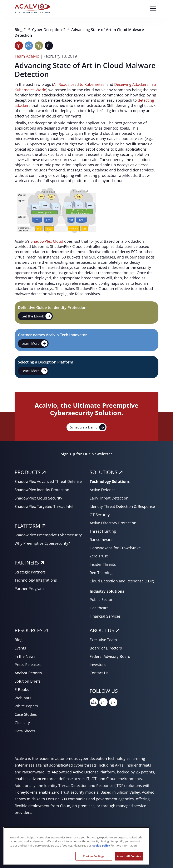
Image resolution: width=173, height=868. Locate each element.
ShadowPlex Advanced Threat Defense (48, 481)
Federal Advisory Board (110, 656)
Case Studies (26, 714)
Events (20, 648)
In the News (25, 656)
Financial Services (105, 616)
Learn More (34, 343)
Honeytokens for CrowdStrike (115, 548)
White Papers (26, 706)
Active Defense (103, 490)
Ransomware (101, 540)
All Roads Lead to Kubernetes (79, 84)
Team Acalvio (27, 56)
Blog (19, 30)
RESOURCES (29, 630)
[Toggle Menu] (153, 8)
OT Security (100, 515)
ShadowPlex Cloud (47, 241)
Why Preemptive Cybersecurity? (42, 543)
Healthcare (99, 608)
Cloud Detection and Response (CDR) (122, 581)
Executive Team (103, 640)
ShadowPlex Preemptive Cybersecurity (48, 535)
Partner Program (29, 588)
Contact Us (99, 673)
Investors (98, 664)
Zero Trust (99, 556)
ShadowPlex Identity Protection (42, 490)
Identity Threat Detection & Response (122, 506)
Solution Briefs (28, 681)
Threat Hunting (103, 531)
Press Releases (28, 664)
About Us (102, 630)
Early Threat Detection (109, 498)
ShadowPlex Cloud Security (38, 498)
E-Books (22, 689)
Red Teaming (101, 573)
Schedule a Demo (88, 427)
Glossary (22, 723)
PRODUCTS (28, 472)
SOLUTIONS (103, 472)
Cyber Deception (47, 30)
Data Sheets (25, 731)
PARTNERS (27, 563)
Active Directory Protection (113, 523)
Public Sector (101, 599)
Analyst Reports (28, 673)
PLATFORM (27, 526)
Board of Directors (106, 648)
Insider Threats (103, 564)
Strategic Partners (30, 572)
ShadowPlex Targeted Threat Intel (44, 506)
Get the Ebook (37, 316)
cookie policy (101, 855)
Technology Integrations (36, 580)
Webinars (23, 698)
